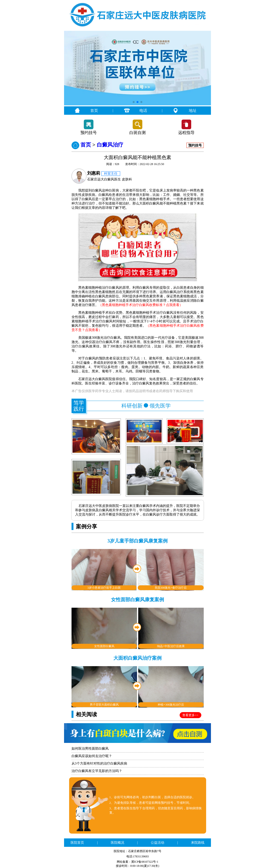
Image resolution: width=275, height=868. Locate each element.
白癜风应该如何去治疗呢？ (92, 756)
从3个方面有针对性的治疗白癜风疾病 (99, 763)
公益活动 (157, 843)
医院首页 (77, 843)
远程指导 (186, 133)
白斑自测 (137, 133)
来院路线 (198, 843)
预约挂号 (89, 133)
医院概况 (118, 843)
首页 (94, 111)
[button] (134, 102)
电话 (143, 111)
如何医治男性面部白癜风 (90, 749)
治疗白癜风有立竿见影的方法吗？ (97, 771)
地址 (193, 111)
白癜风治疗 (110, 145)
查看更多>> (190, 715)
